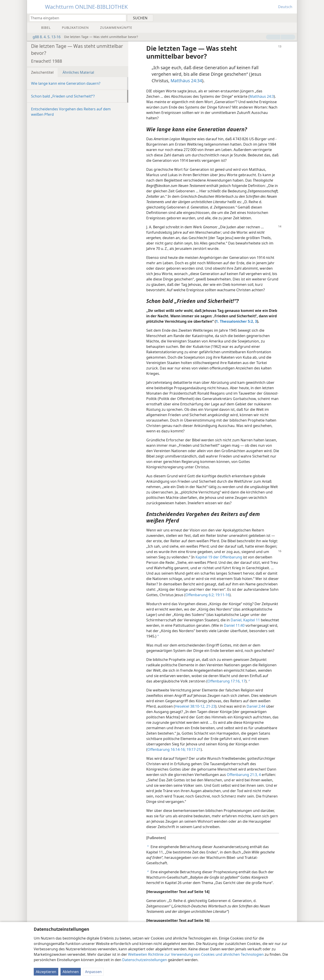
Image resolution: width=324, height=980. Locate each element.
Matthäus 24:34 (186, 81)
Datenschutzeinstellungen (145, 960)
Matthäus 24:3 (262, 96)
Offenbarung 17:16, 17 (226, 681)
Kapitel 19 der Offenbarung (219, 557)
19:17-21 (193, 749)
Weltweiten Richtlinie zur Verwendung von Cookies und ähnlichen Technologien (196, 954)
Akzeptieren (46, 972)
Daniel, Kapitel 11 (245, 620)
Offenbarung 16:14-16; (166, 749)
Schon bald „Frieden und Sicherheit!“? (63, 96)
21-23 (210, 706)
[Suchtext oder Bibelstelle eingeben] (76, 18)
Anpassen (93, 972)
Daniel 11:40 (234, 625)
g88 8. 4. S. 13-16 (44, 37)
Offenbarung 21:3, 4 (244, 775)
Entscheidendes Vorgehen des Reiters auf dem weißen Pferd (71, 112)
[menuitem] (292, 18)
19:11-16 (222, 595)
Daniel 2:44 (256, 706)
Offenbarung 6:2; (200, 595)
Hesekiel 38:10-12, (190, 706)
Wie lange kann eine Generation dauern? (66, 83)
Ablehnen (71, 972)
